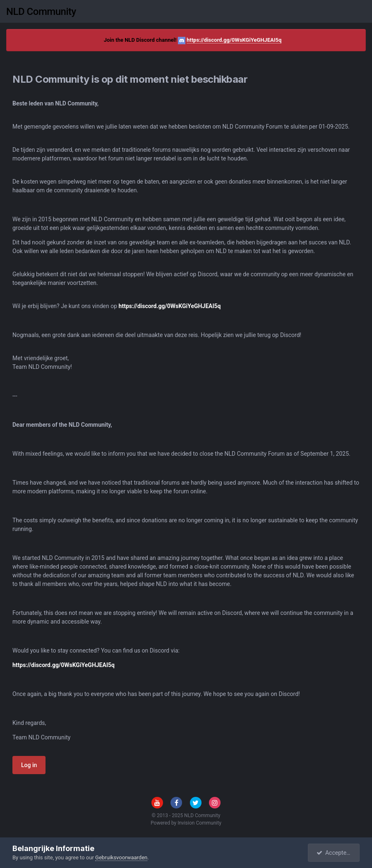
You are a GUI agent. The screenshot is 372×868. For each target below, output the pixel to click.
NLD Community (41, 12)
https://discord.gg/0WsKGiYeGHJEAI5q (234, 40)
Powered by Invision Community (186, 823)
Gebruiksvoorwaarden (121, 857)
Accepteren (336, 853)
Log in (29, 765)
